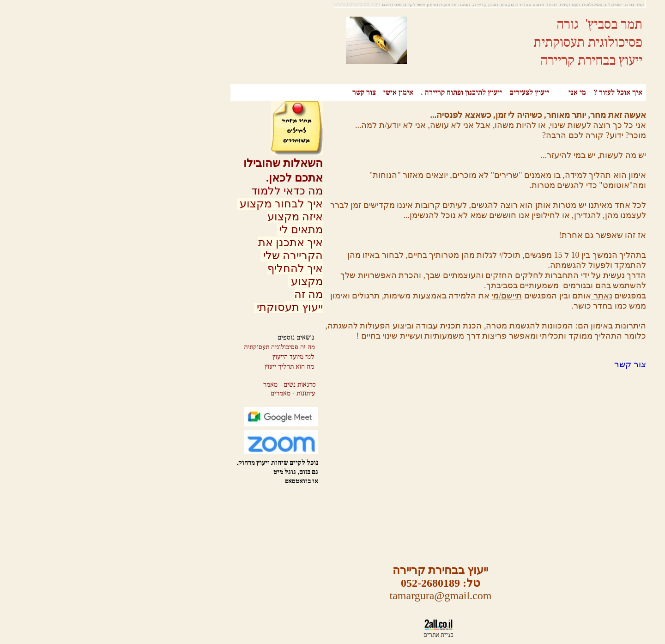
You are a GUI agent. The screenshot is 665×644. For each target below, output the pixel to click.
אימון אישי (293, 92)
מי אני (472, 92)
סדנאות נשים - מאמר (184, 385)
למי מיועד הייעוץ (187, 357)
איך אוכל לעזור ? (512, 92)
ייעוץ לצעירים (423, 92)
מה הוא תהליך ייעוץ (184, 367)
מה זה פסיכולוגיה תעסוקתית (174, 347)
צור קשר (258, 92)
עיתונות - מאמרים (187, 393)
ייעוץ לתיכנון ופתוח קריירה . (356, 92)
